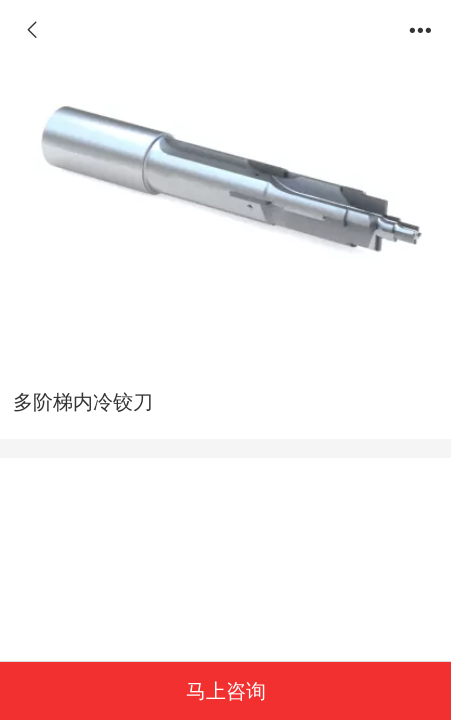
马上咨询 (226, 691)
